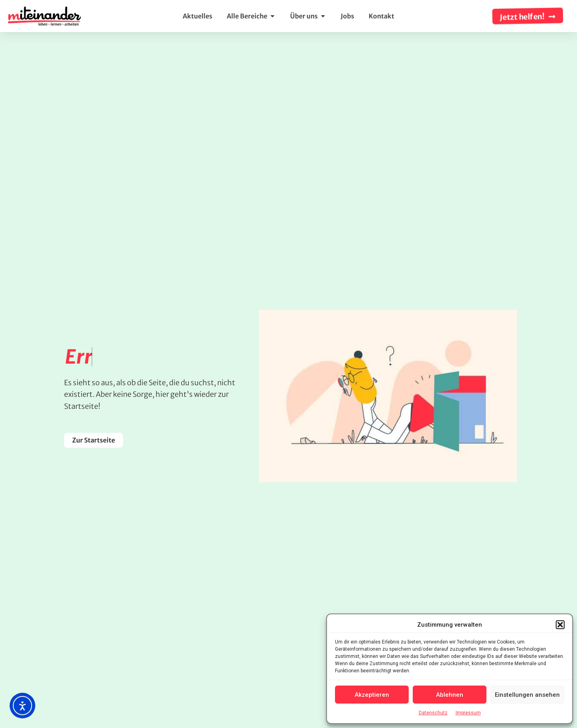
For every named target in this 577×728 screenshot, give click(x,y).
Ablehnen (450, 695)
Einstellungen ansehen (527, 695)
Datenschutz (433, 713)
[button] (560, 625)
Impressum (468, 713)
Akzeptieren (372, 695)
